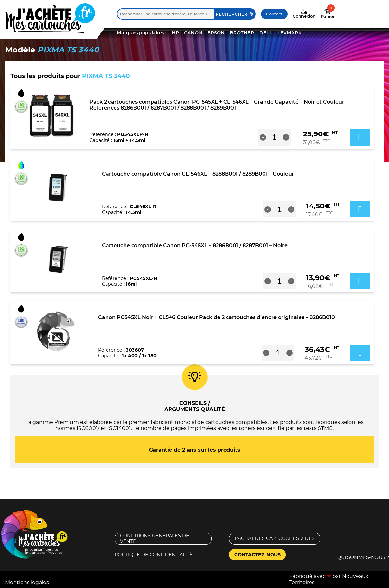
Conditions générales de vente (155, 538)
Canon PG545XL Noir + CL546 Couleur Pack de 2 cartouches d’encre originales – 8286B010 (217, 317)
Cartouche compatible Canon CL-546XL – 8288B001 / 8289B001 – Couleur (198, 174)
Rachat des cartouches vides (275, 538)
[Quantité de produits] (275, 137)
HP (175, 33)
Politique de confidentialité (153, 555)
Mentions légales (27, 582)
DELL (266, 33)
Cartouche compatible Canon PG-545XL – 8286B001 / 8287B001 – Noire (195, 246)
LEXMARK (289, 33)
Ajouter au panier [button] (360, 137)
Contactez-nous (257, 555)
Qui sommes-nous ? (363, 557)
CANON (193, 33)
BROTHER (242, 33)
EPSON (216, 33)
